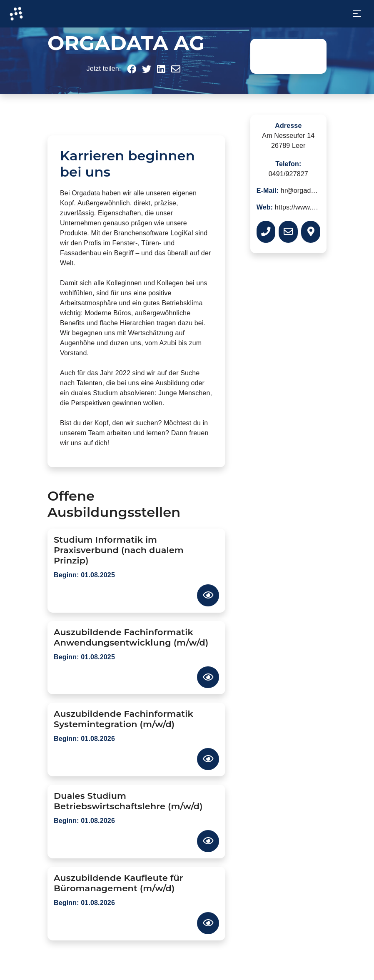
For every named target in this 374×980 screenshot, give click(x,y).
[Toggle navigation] (357, 14)
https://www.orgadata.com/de (319, 207)
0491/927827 (288, 174)
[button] (132, 69)
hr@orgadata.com (308, 191)
